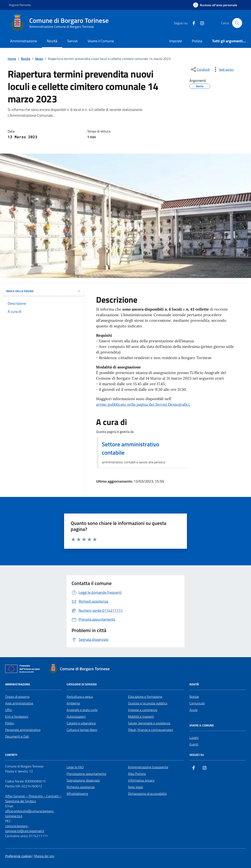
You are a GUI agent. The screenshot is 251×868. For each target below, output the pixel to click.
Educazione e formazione (145, 697)
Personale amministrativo (23, 730)
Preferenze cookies (18, 856)
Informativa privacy (141, 780)
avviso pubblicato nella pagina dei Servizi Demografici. (143, 404)
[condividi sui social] (200, 69)
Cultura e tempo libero (82, 730)
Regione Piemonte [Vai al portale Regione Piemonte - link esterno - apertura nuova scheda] (20, 5)
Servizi (72, 41)
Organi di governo (17, 697)
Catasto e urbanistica (81, 723)
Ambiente (73, 703)
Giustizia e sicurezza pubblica (148, 703)
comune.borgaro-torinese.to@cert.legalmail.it (25, 828)
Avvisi (193, 710)
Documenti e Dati (17, 736)
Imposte (176, 41)
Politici (10, 723)
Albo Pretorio (137, 774)
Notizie (194, 697)
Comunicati (197, 703)
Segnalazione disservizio (83, 780)
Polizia (197, 41)
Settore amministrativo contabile (131, 448)
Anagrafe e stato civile (82, 710)
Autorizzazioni (76, 716)
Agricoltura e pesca (80, 697)
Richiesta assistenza (81, 787)
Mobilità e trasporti (141, 716)
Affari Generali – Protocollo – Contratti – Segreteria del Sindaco (33, 799)
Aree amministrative (19, 703)
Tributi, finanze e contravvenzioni (150, 730)
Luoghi (194, 738)
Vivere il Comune (101, 41)
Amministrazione (24, 41)
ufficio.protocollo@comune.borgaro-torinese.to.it (30, 813)
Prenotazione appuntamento (86, 774)
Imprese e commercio (143, 710)
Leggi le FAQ (75, 767)
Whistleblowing (77, 794)
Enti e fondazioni (17, 716)
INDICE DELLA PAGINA (44, 291)
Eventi (194, 744)
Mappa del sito (44, 856)
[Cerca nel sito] (237, 23)
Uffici (9, 710)
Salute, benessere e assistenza (149, 723)
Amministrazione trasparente (148, 767)
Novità (52, 41)
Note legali (135, 787)
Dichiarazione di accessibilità (147, 794)
